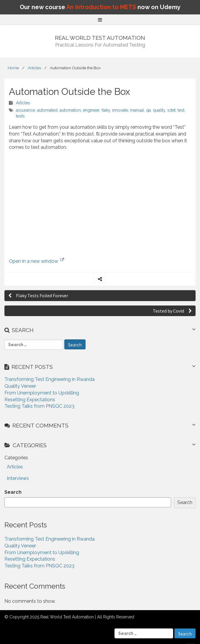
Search (13, 492)
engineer (91, 110)
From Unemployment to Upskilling (42, 393)
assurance (26, 110)
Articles (34, 68)
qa (148, 110)
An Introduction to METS (101, 7)
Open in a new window (36, 261)
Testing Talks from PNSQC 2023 (39, 406)
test (181, 110)
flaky (106, 110)
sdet (171, 110)
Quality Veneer (20, 386)
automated (47, 110)
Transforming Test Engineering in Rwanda (50, 379)
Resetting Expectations (30, 400)
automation (70, 110)
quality (159, 110)
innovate (120, 110)
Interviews (18, 478)
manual (137, 110)
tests (20, 116)
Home (13, 68)
